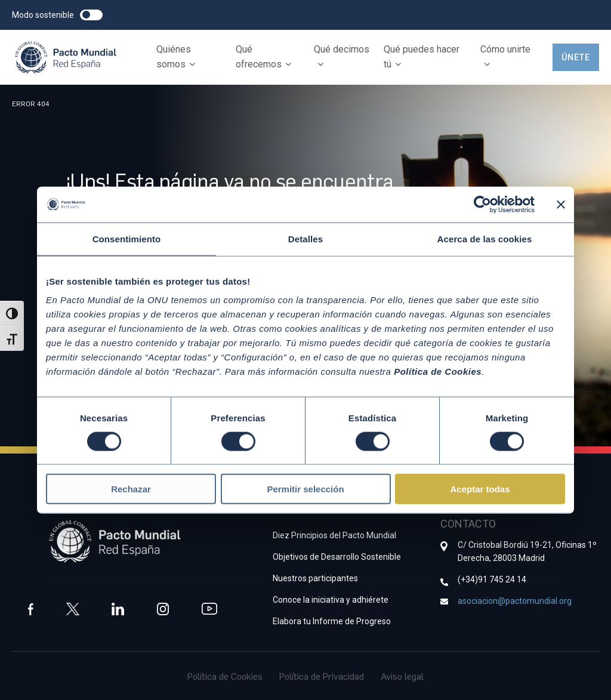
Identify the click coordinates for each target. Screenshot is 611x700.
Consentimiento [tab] (127, 238)
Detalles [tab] (305, 238)
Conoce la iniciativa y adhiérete (331, 599)
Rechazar (131, 489)
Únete (576, 57)
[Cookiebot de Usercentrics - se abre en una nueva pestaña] (482, 204)
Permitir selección (305, 489)
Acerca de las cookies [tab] (485, 238)
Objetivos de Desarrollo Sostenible (337, 556)
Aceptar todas (480, 489)
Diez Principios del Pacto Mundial (334, 535)
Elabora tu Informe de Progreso (332, 621)
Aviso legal (402, 676)
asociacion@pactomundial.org (515, 600)
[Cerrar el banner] (561, 204)
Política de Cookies (225, 676)
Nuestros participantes (315, 578)
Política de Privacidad (322, 676)
